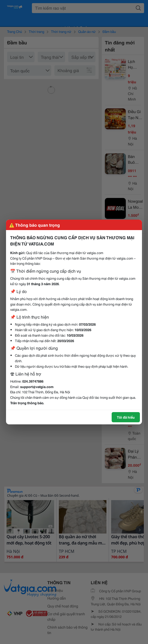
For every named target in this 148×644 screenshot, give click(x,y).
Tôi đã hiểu (126, 417)
